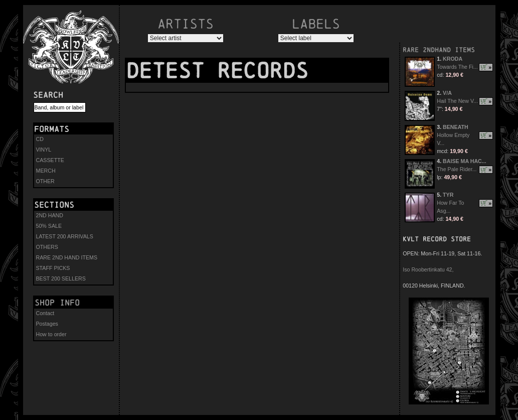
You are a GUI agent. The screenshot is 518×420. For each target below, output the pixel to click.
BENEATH (456, 127)
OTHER (45, 181)
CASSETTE (50, 160)
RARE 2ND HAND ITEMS (67, 257)
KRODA (453, 59)
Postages (47, 324)
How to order (51, 334)
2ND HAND (50, 215)
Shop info (57, 303)
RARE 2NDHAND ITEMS (439, 50)
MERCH (46, 171)
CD (40, 139)
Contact (45, 313)
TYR (448, 195)
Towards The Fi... (457, 67)
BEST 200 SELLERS (61, 278)
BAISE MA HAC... (465, 161)
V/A (447, 93)
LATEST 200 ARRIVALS (65, 236)
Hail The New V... (457, 101)
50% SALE (49, 226)
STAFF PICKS (53, 268)
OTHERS (47, 247)
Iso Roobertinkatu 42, (428, 269)
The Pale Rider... (457, 169)
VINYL (44, 150)
